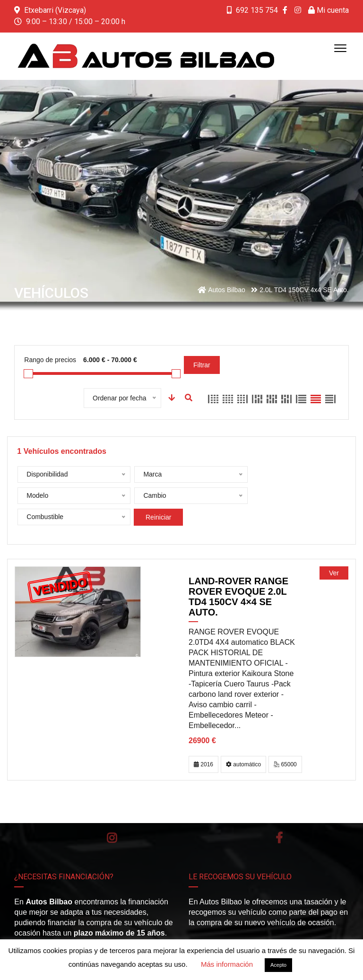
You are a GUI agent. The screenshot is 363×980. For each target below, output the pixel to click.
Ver (334, 552)
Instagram (112, 816)
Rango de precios (50, 360)
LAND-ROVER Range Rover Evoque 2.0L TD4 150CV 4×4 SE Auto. (238, 575)
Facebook (279, 816)
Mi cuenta (328, 10)
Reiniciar (261, 496)
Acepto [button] (278, 965)
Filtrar (202, 365)
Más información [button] (227, 964)
